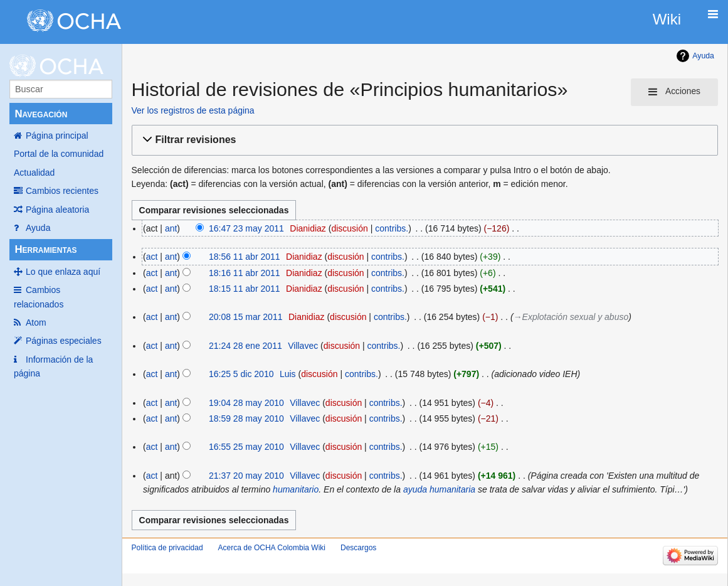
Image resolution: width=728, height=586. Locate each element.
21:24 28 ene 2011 (245, 346)
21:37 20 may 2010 (246, 476)
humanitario (296, 489)
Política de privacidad (167, 548)
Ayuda (38, 228)
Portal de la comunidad (59, 154)
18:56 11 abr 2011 (245, 257)
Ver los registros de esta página (193, 110)
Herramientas (45, 249)
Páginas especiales (64, 341)
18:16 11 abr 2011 (245, 273)
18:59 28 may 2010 (246, 418)
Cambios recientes (62, 191)
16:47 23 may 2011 (246, 228)
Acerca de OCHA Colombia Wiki (272, 548)
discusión (349, 228)
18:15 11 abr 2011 (245, 289)
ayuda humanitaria (439, 489)
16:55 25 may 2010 (246, 447)
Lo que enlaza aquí (63, 272)
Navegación (41, 114)
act (152, 257)
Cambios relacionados (39, 297)
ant (171, 228)
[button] (423, 140)
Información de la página (53, 366)
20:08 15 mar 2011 (246, 317)
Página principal (57, 136)
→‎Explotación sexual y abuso (571, 317)
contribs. (392, 228)
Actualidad (34, 173)
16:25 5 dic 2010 (241, 374)
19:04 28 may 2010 (246, 403)
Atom (36, 322)
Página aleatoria (57, 210)
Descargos (358, 548)
